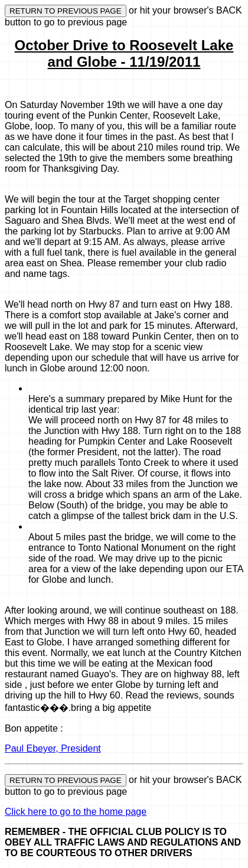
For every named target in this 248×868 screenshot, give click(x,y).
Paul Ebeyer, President (53, 748)
